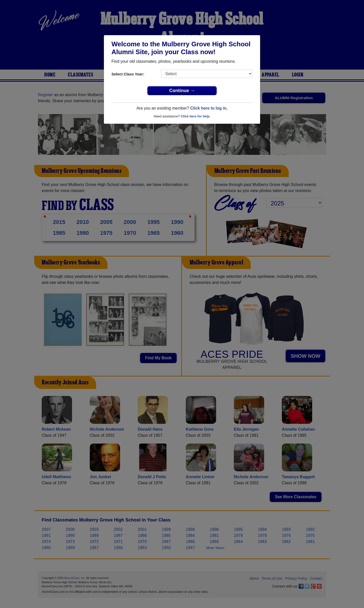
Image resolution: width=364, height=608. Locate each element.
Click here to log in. (209, 108)
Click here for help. (196, 116)
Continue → (182, 91)
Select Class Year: (128, 74)
